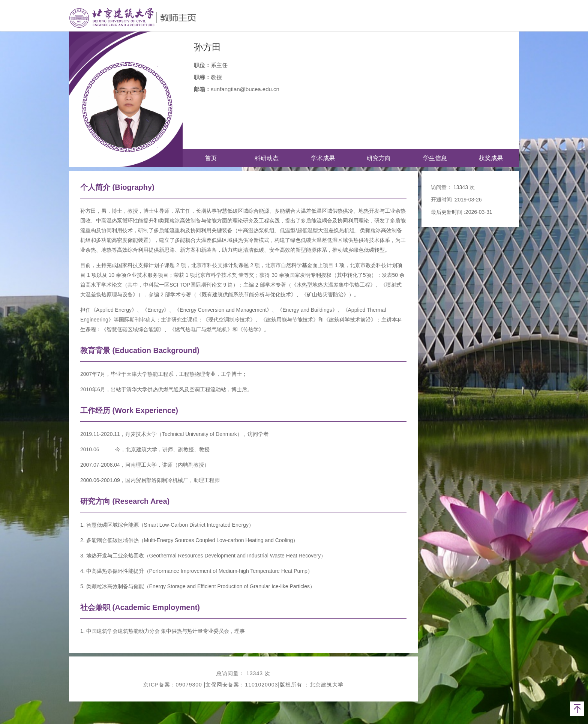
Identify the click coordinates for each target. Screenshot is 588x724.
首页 (211, 158)
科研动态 (267, 158)
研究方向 (379, 158)
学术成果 (323, 158)
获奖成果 (491, 158)
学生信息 (435, 158)
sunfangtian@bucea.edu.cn (245, 89)
